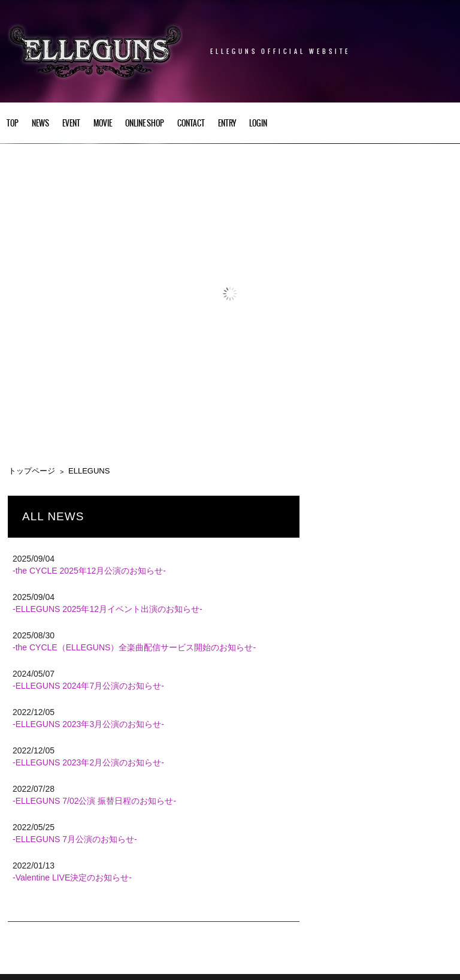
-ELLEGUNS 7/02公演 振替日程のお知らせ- (94, 801)
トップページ (32, 471)
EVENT (71, 124)
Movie (103, 124)
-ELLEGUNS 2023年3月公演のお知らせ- (88, 724)
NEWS (40, 124)
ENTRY (227, 124)
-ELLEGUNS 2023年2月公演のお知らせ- (88, 762)
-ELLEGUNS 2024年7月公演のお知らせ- (88, 686)
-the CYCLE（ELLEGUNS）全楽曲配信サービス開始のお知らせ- (134, 647)
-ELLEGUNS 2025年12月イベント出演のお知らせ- (108, 609)
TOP (13, 124)
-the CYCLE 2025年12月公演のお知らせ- (89, 571)
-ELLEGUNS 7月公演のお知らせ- (75, 839)
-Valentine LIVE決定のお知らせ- (72, 878)
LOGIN (258, 124)
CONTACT (191, 124)
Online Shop (145, 124)
